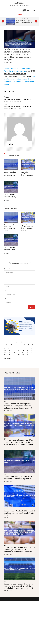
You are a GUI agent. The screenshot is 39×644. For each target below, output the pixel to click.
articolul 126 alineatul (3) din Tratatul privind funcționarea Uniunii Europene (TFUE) (19, 74)
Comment (7, 269)
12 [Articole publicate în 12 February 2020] (14, 351)
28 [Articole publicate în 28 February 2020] (23, 355)
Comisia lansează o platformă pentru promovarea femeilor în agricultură (11, 197)
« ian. (5, 359)
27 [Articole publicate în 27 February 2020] (19, 355)
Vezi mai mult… (10, 91)
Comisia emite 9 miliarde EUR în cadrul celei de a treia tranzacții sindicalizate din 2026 (19, 513)
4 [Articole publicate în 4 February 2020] (9, 348)
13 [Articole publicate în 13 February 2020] (19, 351)
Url (5, 299)
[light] (26, 10)
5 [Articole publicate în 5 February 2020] (14, 348)
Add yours (31, 263)
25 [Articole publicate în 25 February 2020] (9, 355)
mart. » (9, 359)
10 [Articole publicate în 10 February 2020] (5, 351)
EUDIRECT (19, 3)
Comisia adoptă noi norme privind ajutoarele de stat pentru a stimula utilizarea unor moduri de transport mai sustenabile (24, 22)
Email (6, 291)
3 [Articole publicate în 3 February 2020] (5, 348)
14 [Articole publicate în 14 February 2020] (23, 351)
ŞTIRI (5, 402)
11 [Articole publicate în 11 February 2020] (9, 351)
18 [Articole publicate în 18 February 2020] (9, 353)
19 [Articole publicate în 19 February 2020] (14, 353)
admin (11, 62)
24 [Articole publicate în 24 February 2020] (5, 355)
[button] (3, 21)
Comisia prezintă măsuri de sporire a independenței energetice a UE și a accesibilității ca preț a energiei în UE (19, 586)
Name (6, 283)
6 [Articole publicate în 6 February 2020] (19, 348)
